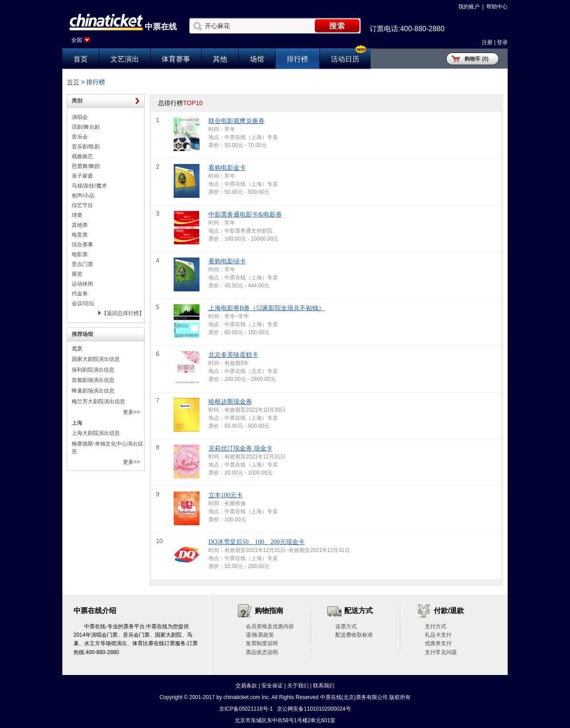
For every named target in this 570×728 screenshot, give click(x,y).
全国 (77, 40)
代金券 (80, 294)
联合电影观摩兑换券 (236, 121)
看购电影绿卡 (227, 261)
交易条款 (246, 686)
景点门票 (82, 264)
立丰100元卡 (226, 495)
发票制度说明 (262, 643)
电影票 (80, 254)
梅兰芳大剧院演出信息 (98, 401)
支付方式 (436, 626)
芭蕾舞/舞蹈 (86, 166)
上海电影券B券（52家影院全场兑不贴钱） (267, 308)
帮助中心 (497, 7)
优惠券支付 (438, 643)
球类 (77, 215)
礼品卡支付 (438, 635)
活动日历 (345, 59)
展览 (77, 274)
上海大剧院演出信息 (96, 433)
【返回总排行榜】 (123, 313)
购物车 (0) (476, 59)
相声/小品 (83, 196)
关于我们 (298, 686)
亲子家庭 (82, 176)
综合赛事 (82, 245)
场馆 (257, 59)
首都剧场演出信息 (93, 380)
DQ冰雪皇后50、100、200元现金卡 (256, 542)
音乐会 (80, 137)
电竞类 (80, 235)
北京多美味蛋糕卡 (233, 355)
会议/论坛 (83, 303)
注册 (487, 42)
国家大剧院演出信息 (96, 359)
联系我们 (324, 686)
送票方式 (346, 626)
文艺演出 (125, 59)
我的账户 (469, 7)
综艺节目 (82, 205)
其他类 (80, 225)
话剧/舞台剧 (86, 127)
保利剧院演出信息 (93, 370)
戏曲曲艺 (82, 156)
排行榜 (297, 59)
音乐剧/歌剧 (86, 147)
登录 (502, 42)
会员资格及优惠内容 (270, 626)
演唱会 (80, 117)
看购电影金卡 (227, 168)
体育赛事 (176, 59)
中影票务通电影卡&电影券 (245, 215)
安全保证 (272, 686)
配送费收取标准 (354, 635)
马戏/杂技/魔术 (89, 186)
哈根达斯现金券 (230, 402)
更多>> (131, 412)
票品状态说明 (262, 652)
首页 (81, 59)
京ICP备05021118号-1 (246, 709)
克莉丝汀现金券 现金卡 (240, 448)
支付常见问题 (441, 652)
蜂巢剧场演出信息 (93, 391)
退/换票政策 (260, 635)
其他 (220, 59)
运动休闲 (82, 284)
